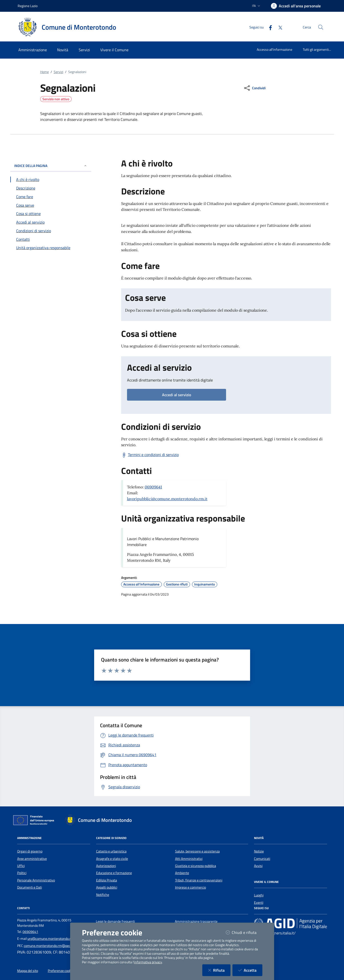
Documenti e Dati (30, 887)
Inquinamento (204, 584)
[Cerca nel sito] (321, 27)
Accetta (250, 970)
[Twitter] (278, 27)
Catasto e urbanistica (111, 851)
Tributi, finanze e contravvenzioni (199, 880)
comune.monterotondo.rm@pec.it (48, 946)
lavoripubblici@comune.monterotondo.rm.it (167, 499)
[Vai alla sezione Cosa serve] (51, 205)
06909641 (153, 487)
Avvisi (258, 866)
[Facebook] (268, 27)
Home (45, 72)
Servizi (58, 72)
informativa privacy (148, 962)
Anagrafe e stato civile (112, 859)
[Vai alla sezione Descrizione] (51, 188)
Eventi (259, 903)
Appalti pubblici (107, 887)
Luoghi (259, 895)
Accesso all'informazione (274, 49)
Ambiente (182, 873)
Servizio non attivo (56, 99)
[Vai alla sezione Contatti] (51, 239)
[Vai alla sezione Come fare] (51, 197)
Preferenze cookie (61, 971)
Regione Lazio (28, 6)
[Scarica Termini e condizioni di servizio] (150, 455)
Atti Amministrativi (189, 859)
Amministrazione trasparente (196, 921)
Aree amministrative (32, 859)
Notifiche (103, 895)
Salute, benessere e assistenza (197, 851)
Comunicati (262, 859)
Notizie (259, 851)
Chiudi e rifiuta (244, 932)
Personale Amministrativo (36, 880)
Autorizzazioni (106, 866)
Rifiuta (219, 970)
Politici (22, 873)
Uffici (21, 866)
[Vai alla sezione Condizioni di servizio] (51, 231)
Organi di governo (30, 851)
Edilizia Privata (107, 880)
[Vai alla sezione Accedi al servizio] (51, 222)
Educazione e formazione (114, 873)
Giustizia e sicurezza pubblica (196, 866)
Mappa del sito (28, 971)
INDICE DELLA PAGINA (51, 166)
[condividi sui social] (254, 88)
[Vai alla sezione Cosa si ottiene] (51, 214)
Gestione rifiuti (177, 584)
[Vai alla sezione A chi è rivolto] (51, 179)
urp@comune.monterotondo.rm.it (52, 939)
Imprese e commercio (191, 887)
